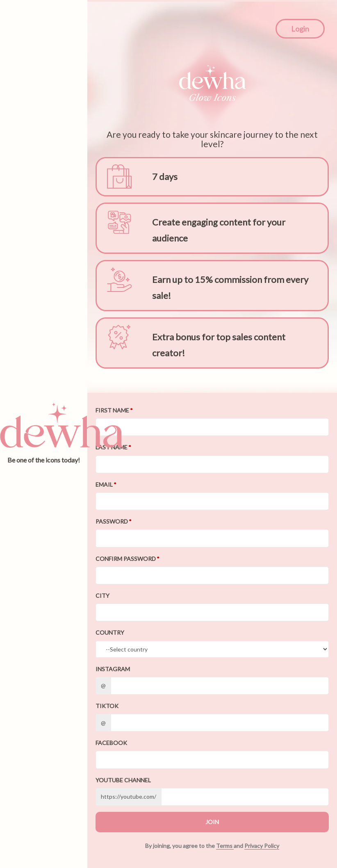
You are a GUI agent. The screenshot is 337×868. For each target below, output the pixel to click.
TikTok (107, 706)
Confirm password (126, 559)
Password (112, 521)
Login (300, 29)
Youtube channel (123, 780)
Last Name (112, 447)
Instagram (113, 669)
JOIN (212, 822)
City (102, 596)
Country (110, 632)
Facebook (111, 743)
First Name (112, 410)
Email (104, 484)
